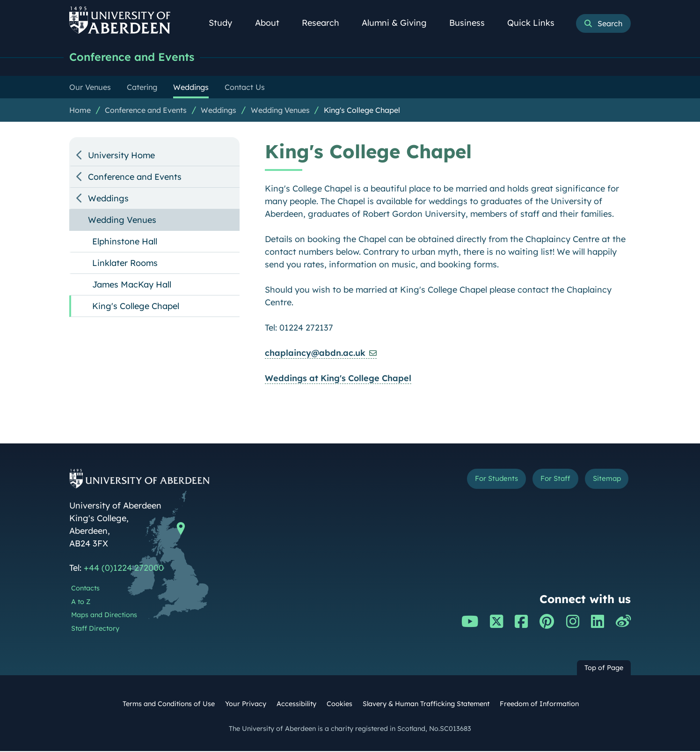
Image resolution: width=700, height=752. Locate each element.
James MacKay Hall (132, 285)
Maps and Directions (104, 616)
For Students (473, 481)
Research (326, 23)
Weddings (219, 111)
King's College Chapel (362, 111)
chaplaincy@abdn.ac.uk (315, 354)
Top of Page (604, 669)
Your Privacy (246, 705)
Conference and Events (138, 57)
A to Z (81, 603)
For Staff (543, 481)
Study (226, 23)
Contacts (85, 589)
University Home (121, 156)
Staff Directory (95, 629)
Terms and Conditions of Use (169, 705)
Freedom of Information (539, 705)
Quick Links (536, 23)
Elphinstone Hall (125, 242)
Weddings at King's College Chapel (338, 379)
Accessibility (296, 705)
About (272, 23)
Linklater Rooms (125, 264)
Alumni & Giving (399, 23)
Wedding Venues (280, 111)
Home (80, 111)
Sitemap (602, 481)
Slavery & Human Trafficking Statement (426, 705)
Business (472, 23)
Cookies (339, 705)
